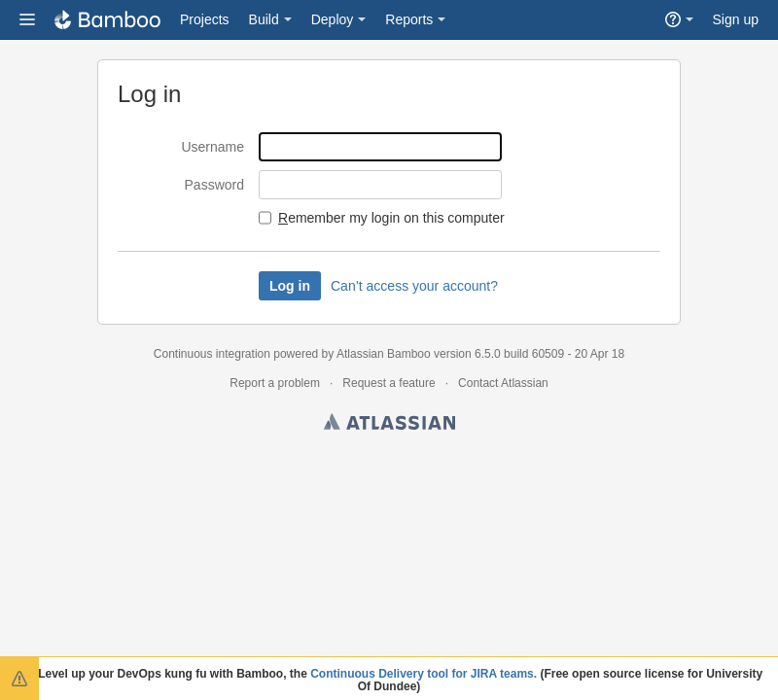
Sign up (736, 19)
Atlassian (389, 425)
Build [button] (264, 19)
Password (214, 185)
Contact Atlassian (503, 383)
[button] (27, 19)
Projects (205, 19)
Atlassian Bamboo (384, 354)
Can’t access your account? (414, 286)
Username (212, 147)
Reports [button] (409, 19)
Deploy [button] (333, 19)
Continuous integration (212, 354)
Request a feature (389, 383)
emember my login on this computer (391, 218)
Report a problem (275, 383)
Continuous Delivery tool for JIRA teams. (424, 674)
